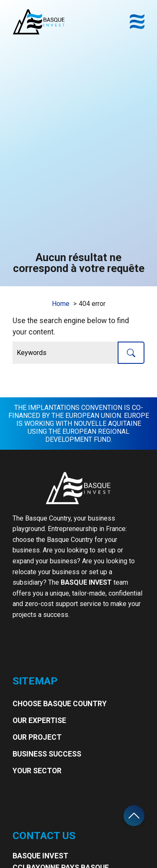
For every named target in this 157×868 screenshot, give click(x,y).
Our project (37, 737)
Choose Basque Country (60, 704)
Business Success (47, 754)
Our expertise (39, 720)
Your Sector (37, 771)
